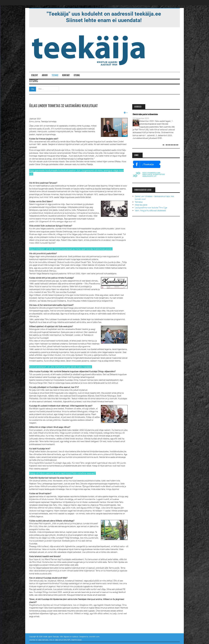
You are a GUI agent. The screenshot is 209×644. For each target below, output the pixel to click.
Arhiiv (45, 75)
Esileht (35, 75)
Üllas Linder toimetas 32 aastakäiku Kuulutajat (63, 106)
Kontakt (66, 75)
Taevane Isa (137, 114)
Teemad (55, 75)
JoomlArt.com (94, 637)
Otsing (77, 75)
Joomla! (32, 640)
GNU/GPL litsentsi (70, 640)
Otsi (33, 89)
